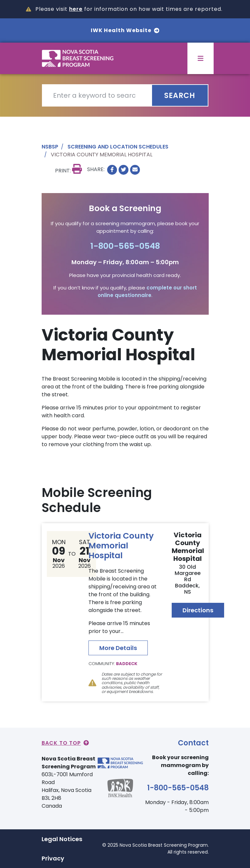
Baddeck (127, 664)
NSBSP (50, 147)
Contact (193, 743)
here (76, 9)
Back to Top (65, 743)
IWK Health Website (125, 30)
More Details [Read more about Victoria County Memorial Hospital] (118, 648)
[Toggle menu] (201, 58)
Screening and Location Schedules (118, 147)
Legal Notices (62, 839)
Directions (198, 610)
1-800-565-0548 (125, 246)
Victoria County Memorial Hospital (121, 546)
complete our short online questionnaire (147, 291)
